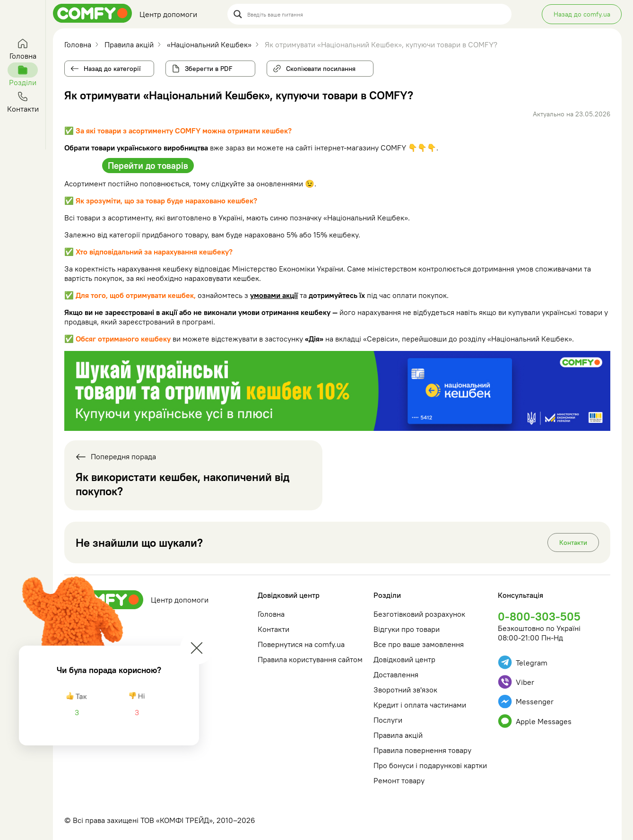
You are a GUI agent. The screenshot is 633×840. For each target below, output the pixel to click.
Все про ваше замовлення (419, 644)
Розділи (387, 595)
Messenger (526, 701)
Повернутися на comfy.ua (301, 644)
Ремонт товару (399, 780)
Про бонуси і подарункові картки (430, 765)
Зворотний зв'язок (405, 690)
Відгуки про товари (407, 629)
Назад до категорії (112, 69)
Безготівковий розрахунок (419, 614)
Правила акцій (398, 735)
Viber (516, 682)
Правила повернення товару (422, 750)
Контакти (573, 542)
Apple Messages (535, 721)
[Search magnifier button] (238, 14)
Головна (271, 614)
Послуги (388, 720)
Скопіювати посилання (317, 67)
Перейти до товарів (148, 166)
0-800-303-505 (539, 616)
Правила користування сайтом (310, 659)
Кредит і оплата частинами (420, 705)
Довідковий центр (289, 595)
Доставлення (396, 674)
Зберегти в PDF (209, 69)
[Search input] (377, 14)
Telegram (523, 662)
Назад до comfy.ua (582, 14)
